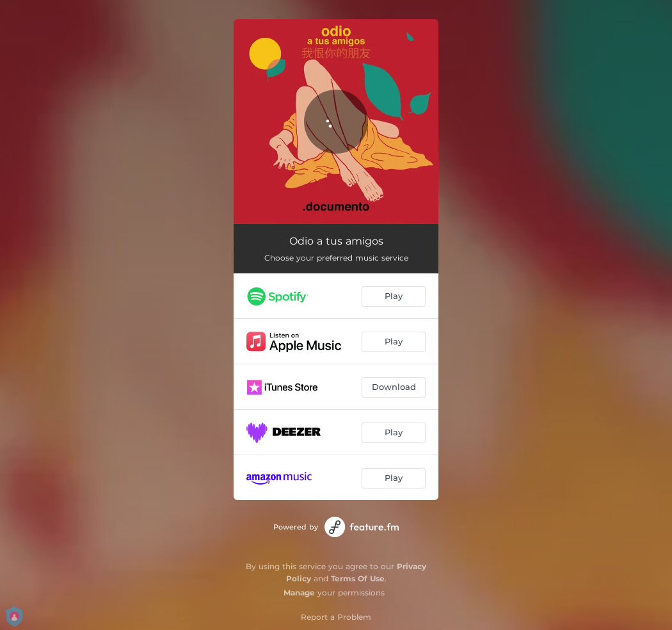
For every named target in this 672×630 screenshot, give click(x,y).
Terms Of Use (358, 578)
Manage (299, 593)
